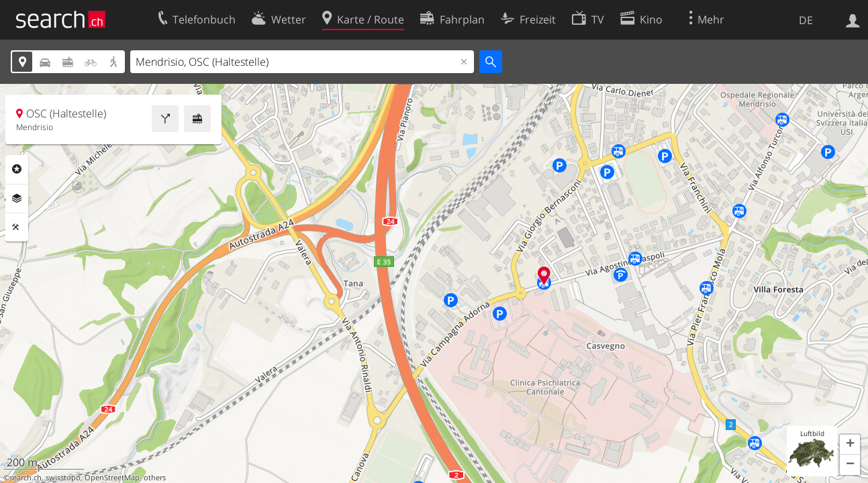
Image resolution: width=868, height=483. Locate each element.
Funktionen (17, 227)
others (155, 478)
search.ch (26, 478)
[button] (850, 445)
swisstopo (63, 478)
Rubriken (17, 169)
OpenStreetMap (112, 478)
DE (806, 20)
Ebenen (17, 199)
